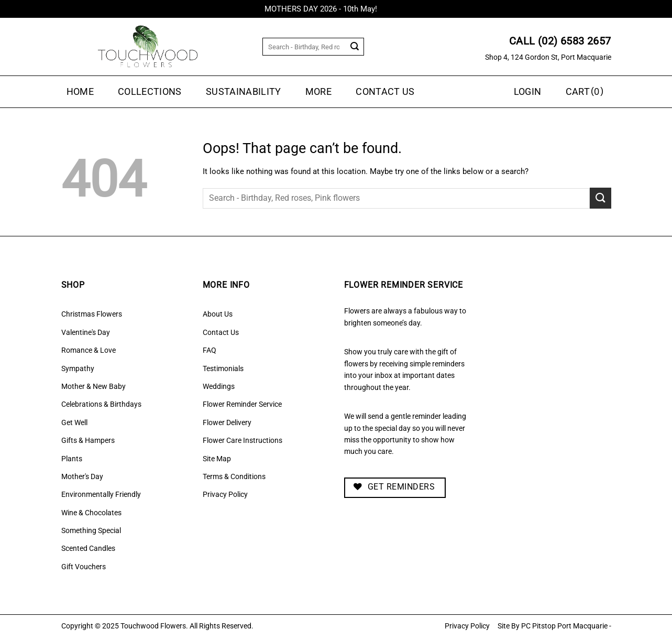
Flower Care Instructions (243, 440)
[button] (586, 92)
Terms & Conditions (234, 476)
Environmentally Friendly (101, 494)
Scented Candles (88, 548)
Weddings (219, 386)
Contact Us (385, 92)
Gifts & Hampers (88, 440)
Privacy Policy (225, 494)
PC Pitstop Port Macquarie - (566, 626)
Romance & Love (89, 350)
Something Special (91, 530)
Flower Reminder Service (242, 404)
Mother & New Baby (93, 386)
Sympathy (78, 368)
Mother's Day (82, 476)
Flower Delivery (227, 422)
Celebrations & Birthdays (101, 404)
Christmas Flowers (92, 314)
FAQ (210, 350)
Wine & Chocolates (91, 513)
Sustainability (244, 92)
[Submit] (355, 47)
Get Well (74, 422)
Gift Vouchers (84, 567)
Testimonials (223, 368)
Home (80, 92)
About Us (218, 314)
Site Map (217, 459)
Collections (150, 92)
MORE (318, 92)
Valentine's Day (86, 332)
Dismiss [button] (394, 9)
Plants (72, 459)
